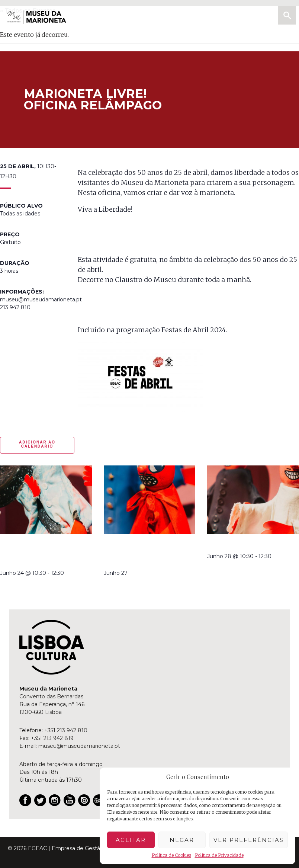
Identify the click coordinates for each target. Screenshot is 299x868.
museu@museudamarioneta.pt (79, 746)
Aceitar (131, 840)
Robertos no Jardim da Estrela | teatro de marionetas (142, 553)
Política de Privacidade (219, 855)
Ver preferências (249, 840)
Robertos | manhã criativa (250, 544)
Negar (182, 840)
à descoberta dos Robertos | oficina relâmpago (30, 553)
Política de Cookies (171, 855)
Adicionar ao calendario (37, 444)
